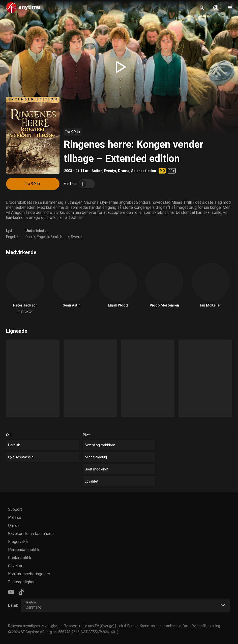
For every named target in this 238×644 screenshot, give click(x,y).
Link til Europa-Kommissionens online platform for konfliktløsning (168, 626)
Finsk (55, 237)
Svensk (77, 237)
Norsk (65, 237)
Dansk (30, 237)
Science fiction (144, 171)
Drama (124, 171)
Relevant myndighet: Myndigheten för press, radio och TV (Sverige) (61, 626)
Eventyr (110, 171)
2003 (68, 171)
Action (97, 171)
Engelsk (12, 237)
